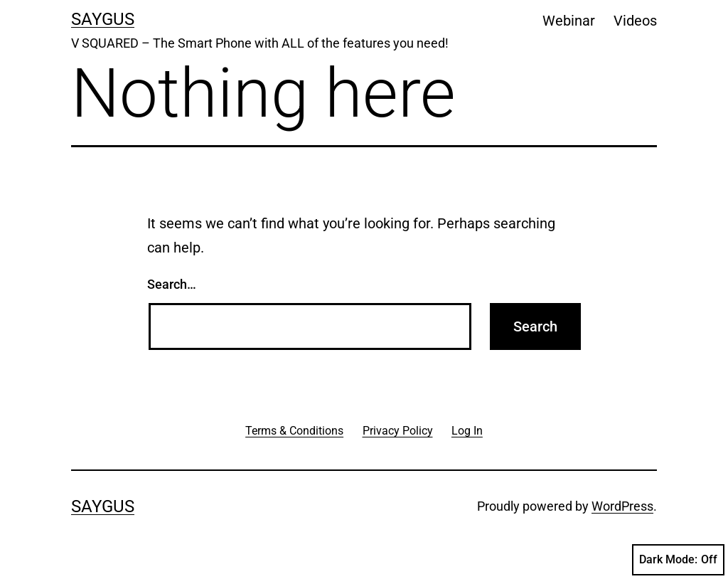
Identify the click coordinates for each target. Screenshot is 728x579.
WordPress (622, 506)
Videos (635, 21)
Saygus (103, 19)
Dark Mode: (678, 560)
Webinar (569, 21)
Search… (172, 284)
